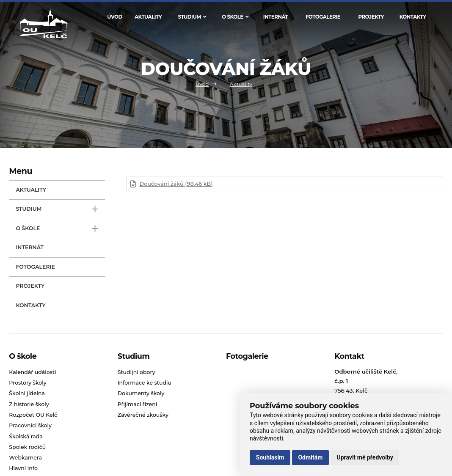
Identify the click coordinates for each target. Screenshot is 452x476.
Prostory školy (28, 383)
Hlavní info (23, 468)
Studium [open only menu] (57, 209)
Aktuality (148, 17)
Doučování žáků (176, 184)
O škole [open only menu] (57, 229)
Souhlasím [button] (270, 457)
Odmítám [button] (310, 457)
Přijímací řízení (138, 404)
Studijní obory (136, 372)
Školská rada (26, 436)
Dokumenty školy (141, 393)
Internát (276, 17)
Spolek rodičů (27, 447)
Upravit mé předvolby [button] (365, 457)
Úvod (114, 17)
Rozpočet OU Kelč (33, 415)
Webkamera (25, 458)
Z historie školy (29, 404)
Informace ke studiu (145, 383)
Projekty (371, 17)
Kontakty (413, 17)
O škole (235, 17)
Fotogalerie (323, 17)
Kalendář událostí (32, 372)
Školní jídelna (27, 393)
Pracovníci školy (30, 425)
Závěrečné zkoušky (143, 415)
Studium (192, 17)
